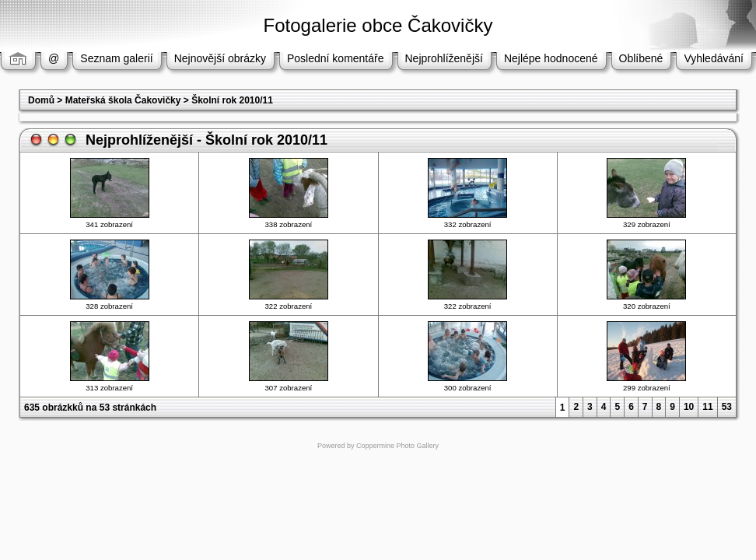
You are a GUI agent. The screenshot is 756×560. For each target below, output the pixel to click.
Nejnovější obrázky (220, 58)
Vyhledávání (714, 58)
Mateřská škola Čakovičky (123, 100)
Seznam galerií (116, 58)
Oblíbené (641, 58)
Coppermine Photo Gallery (397, 446)
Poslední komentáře (336, 58)
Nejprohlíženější (444, 58)
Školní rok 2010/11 (232, 100)
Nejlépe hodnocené (551, 58)
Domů (41, 100)
